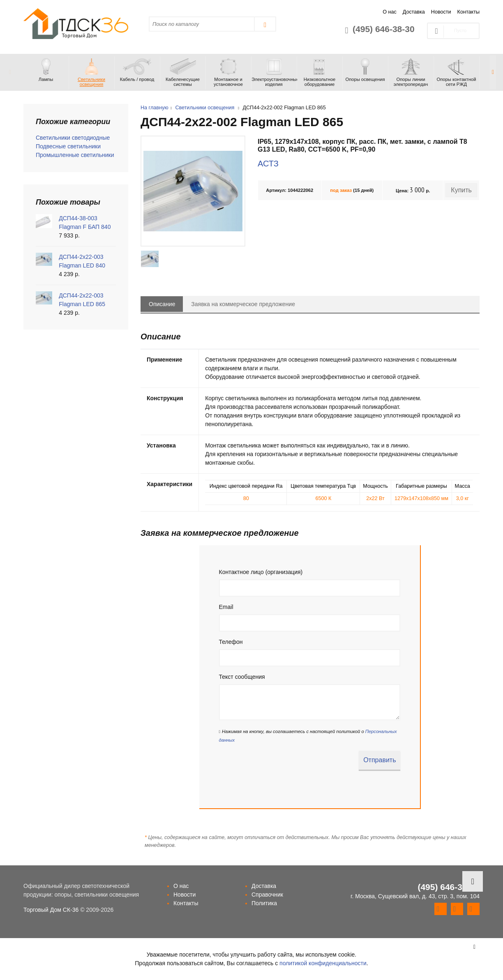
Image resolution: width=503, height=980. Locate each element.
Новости (441, 12)
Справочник (267, 895)
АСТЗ (268, 164)
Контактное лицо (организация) (261, 572)
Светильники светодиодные (73, 138)
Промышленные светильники (75, 155)
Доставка (414, 12)
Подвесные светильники (68, 146)
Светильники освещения (205, 108)
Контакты (468, 12)
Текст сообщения (242, 677)
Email (226, 607)
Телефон (231, 642)
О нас (390, 12)
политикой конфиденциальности (323, 963)
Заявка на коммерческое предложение (243, 304)
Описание (162, 304)
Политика (264, 903)
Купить (461, 190)
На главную (155, 108)
